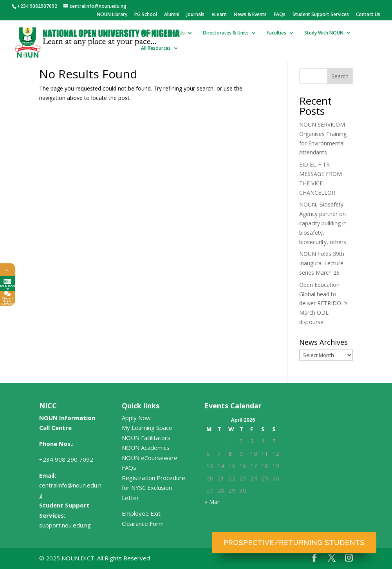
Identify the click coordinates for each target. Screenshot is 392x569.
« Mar (212, 502)
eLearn (219, 15)
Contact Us (368, 15)
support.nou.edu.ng (65, 525)
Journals (195, 15)
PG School (146, 15)
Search (340, 76)
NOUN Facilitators (146, 438)
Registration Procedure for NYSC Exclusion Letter (154, 488)
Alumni (172, 15)
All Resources (156, 48)
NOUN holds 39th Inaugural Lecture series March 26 (322, 263)
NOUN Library (112, 15)
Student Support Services (321, 15)
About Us (175, 33)
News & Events (250, 15)
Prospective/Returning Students (294, 543)
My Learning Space (147, 428)
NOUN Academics (146, 448)
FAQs (280, 15)
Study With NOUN (324, 33)
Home (148, 33)
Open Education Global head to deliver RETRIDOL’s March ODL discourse (323, 303)
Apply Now (136, 418)
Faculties (276, 33)
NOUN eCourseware (150, 458)
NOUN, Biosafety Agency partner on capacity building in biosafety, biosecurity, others (323, 223)
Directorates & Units (226, 33)
